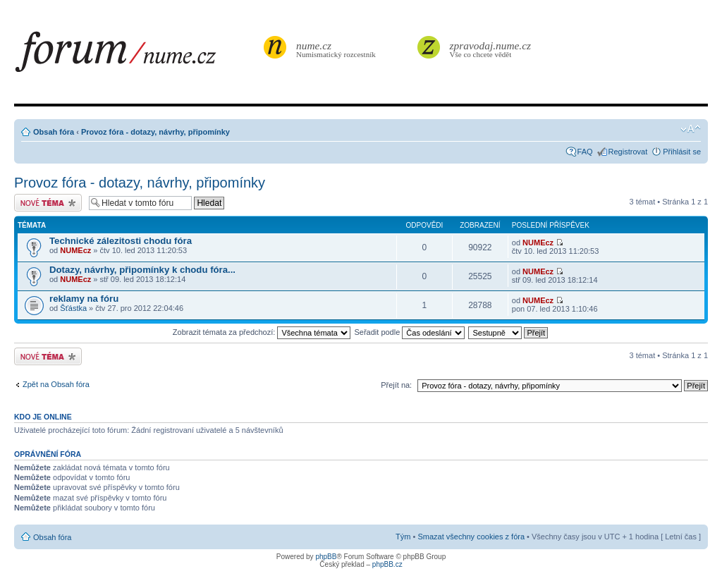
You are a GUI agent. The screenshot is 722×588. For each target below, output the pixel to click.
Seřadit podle (409, 332)
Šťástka (73, 308)
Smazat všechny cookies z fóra (471, 537)
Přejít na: (396, 385)
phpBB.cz (387, 564)
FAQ (585, 152)
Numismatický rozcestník (338, 49)
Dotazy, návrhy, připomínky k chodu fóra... (142, 270)
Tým (403, 537)
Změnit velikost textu (691, 129)
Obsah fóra (54, 132)
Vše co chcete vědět (491, 49)
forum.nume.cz (137, 56)
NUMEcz (75, 250)
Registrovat (628, 152)
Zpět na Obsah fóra (56, 384)
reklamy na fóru (84, 299)
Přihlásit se (682, 152)
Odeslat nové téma (48, 203)
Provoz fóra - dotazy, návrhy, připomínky (155, 132)
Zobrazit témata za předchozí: (262, 332)
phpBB (326, 557)
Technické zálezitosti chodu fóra (121, 241)
